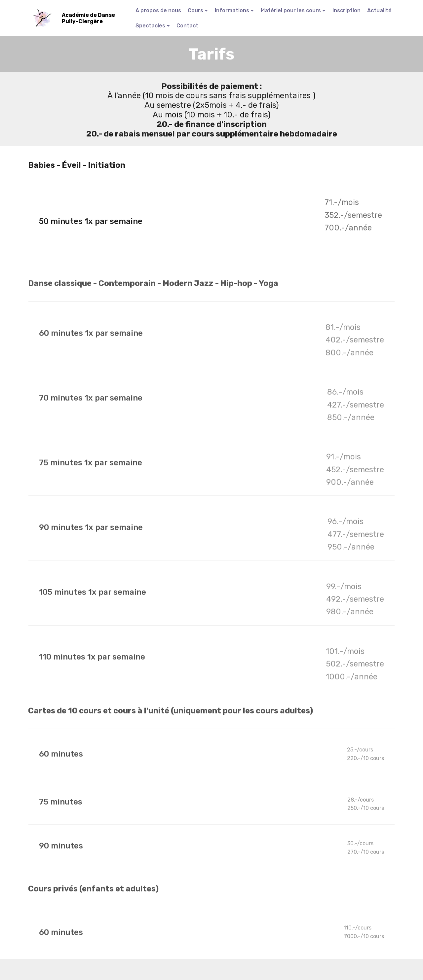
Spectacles (150, 26)
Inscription (346, 10)
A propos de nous (158, 10)
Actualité (379, 10)
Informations (232, 10)
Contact (187, 26)
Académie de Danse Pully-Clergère (89, 18)
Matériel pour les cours (291, 10)
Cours (195, 10)
